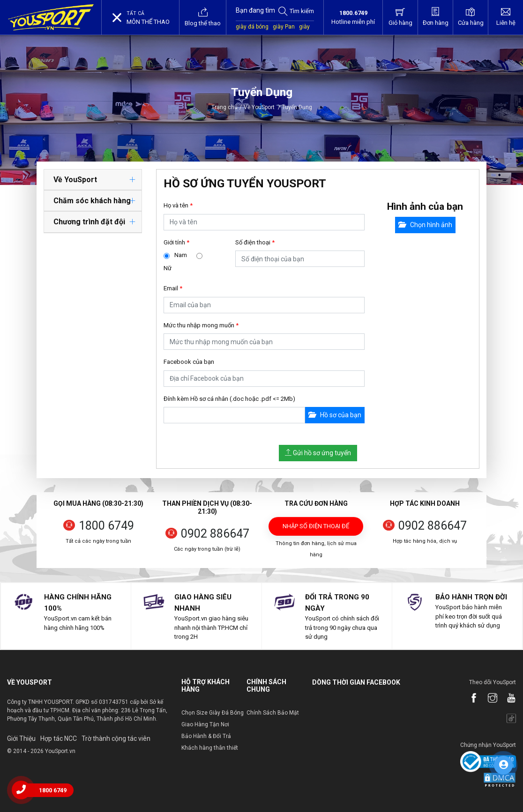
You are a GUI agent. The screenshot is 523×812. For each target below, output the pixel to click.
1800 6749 (106, 526)
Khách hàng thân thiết (210, 748)
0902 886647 (215, 534)
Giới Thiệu (21, 738)
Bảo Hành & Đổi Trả (206, 736)
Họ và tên (178, 205)
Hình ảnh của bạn (425, 207)
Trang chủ (224, 107)
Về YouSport (262, 107)
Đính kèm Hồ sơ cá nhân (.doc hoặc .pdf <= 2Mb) (229, 399)
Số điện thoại (255, 242)
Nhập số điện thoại (316, 529)
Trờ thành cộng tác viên (116, 738)
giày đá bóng (252, 27)
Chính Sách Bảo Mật (273, 713)
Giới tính (176, 242)
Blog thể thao (203, 17)
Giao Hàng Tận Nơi (205, 724)
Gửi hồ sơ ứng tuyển (318, 453)
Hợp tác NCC (59, 738)
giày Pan (284, 27)
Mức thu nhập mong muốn (201, 325)
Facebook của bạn (189, 362)
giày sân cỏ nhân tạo (273, 31)
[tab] (93, 180)
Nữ (168, 268)
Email (173, 288)
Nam (181, 255)
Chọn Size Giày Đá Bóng (213, 713)
